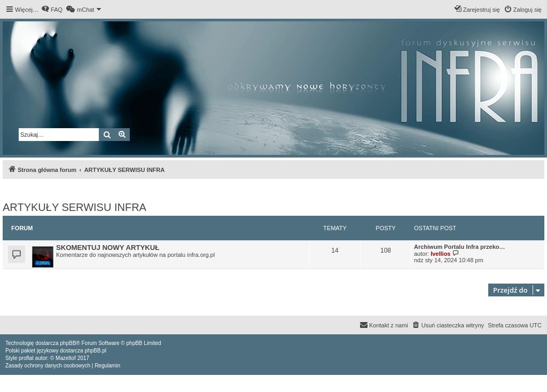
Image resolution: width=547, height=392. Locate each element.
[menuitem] (52, 10)
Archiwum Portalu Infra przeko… (460, 247)
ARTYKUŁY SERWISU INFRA (75, 207)
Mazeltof (66, 358)
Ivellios (440, 254)
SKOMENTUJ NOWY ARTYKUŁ (108, 248)
